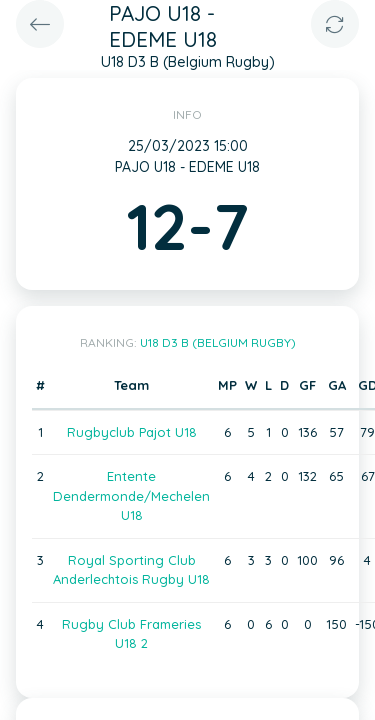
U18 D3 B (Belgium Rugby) (218, 342)
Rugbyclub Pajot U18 (132, 432)
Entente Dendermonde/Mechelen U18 (131, 495)
